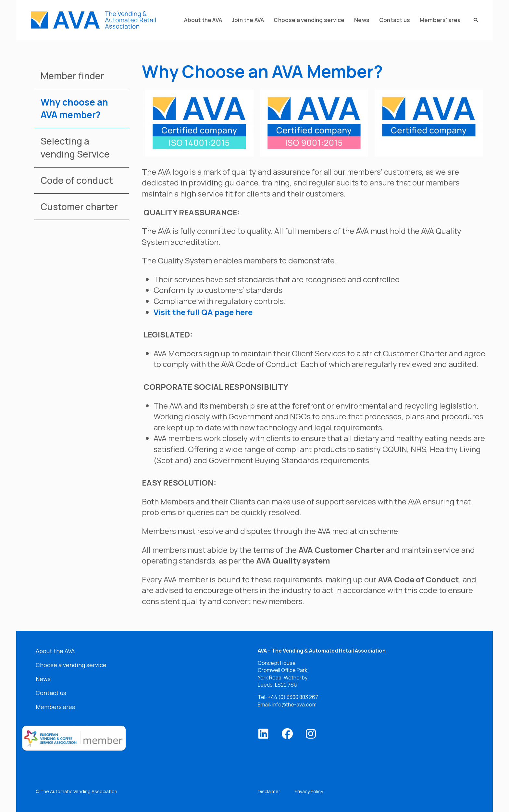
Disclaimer (269, 791)
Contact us (51, 693)
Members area (56, 707)
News (43, 679)
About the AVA (55, 651)
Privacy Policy (309, 791)
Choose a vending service (71, 665)
